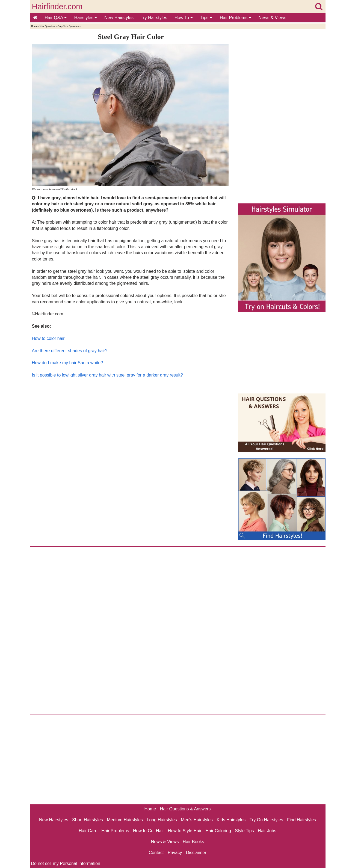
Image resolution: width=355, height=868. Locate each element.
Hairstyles (86, 18)
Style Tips (244, 831)
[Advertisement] (131, 437)
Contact (156, 853)
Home (34, 26)
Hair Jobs (267, 831)
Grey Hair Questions (68, 26)
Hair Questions (48, 26)
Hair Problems (236, 18)
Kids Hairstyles (231, 820)
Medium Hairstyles (125, 820)
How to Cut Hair (148, 831)
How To (184, 18)
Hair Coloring (218, 831)
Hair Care (88, 831)
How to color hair (48, 338)
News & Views (273, 18)
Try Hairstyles (154, 18)
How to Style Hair (185, 831)
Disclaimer (196, 853)
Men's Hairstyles (197, 820)
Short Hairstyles (88, 820)
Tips (206, 18)
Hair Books (193, 842)
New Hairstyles (119, 18)
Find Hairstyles (301, 820)
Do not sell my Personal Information (66, 863)
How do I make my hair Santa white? (68, 363)
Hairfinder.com (57, 7)
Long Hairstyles (162, 820)
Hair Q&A (56, 18)
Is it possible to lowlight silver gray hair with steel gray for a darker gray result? (107, 375)
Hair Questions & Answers (185, 809)
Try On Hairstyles (266, 820)
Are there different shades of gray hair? (70, 351)
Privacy (175, 853)
